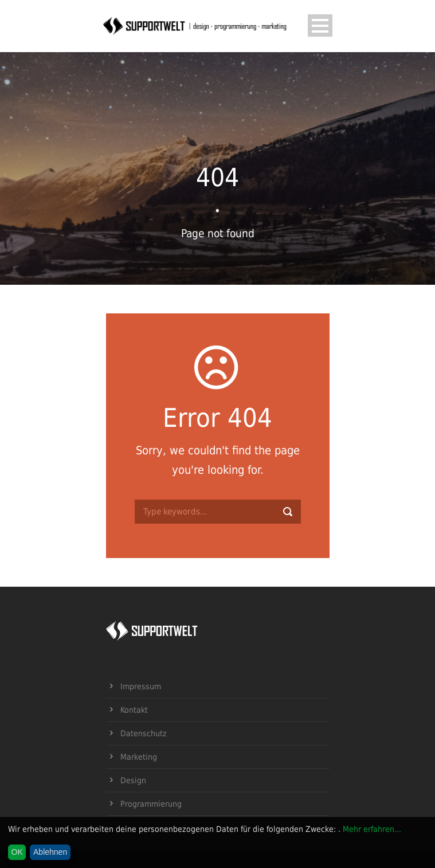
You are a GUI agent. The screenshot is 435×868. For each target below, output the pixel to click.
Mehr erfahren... (372, 829)
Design (133, 780)
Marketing (139, 757)
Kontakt (134, 710)
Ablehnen (50, 852)
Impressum (141, 686)
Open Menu (320, 25)
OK (17, 852)
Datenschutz (144, 733)
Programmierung (151, 804)
